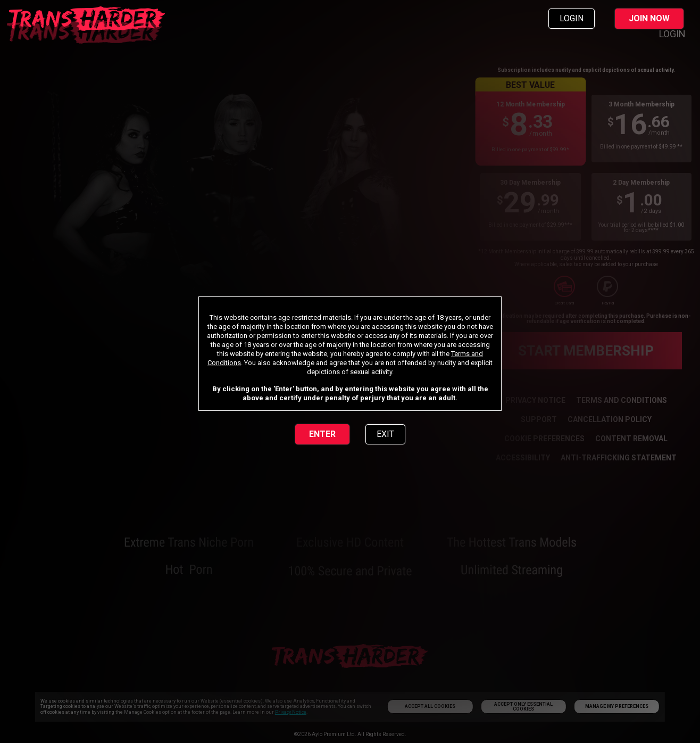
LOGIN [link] (572, 18)
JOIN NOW (649, 18)
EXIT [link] (385, 434)
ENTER (322, 434)
